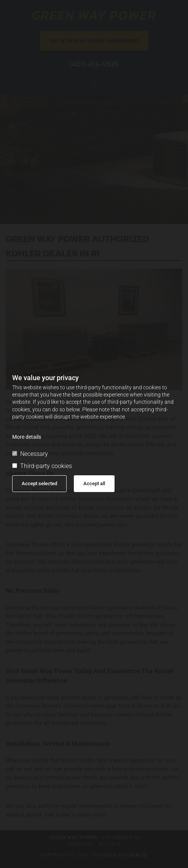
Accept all (94, 483)
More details (27, 437)
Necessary (30, 454)
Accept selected (39, 483)
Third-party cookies (42, 466)
